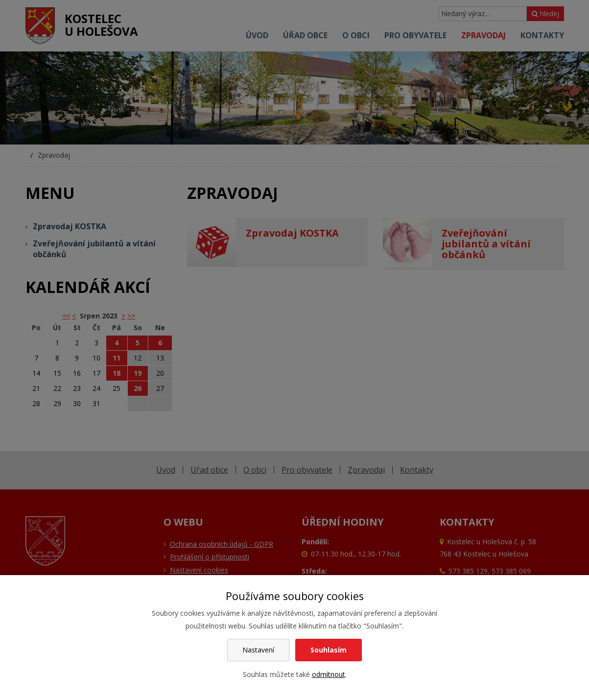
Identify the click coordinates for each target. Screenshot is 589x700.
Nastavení (258, 650)
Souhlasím (329, 650)
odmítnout (329, 674)
